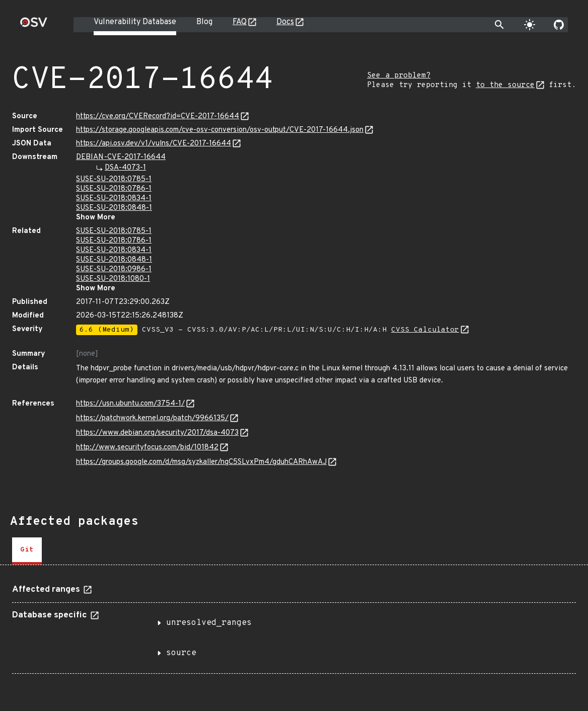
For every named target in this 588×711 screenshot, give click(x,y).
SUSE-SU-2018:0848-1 (114, 208)
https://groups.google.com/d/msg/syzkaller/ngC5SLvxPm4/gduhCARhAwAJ (201, 462)
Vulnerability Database (135, 22)
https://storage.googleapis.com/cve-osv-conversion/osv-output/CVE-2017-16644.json (220, 130)
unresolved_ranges (209, 623)
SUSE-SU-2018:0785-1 (114, 179)
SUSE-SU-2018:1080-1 (113, 279)
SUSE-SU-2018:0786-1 (114, 189)
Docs (285, 22)
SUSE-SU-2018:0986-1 (114, 269)
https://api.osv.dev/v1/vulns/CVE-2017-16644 (154, 144)
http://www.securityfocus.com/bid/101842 (147, 448)
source (181, 653)
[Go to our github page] (559, 25)
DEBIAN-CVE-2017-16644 (121, 157)
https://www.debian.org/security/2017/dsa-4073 (157, 433)
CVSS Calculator (425, 330)
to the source (505, 85)
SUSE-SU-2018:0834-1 (114, 199)
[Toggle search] (499, 25)
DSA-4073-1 (125, 168)
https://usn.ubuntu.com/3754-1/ (130, 404)
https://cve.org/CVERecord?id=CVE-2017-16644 (158, 116)
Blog (204, 22)
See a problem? (399, 76)
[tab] (27, 551)
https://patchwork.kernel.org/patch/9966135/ (152, 418)
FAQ (240, 22)
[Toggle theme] (530, 25)
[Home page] (34, 25)
